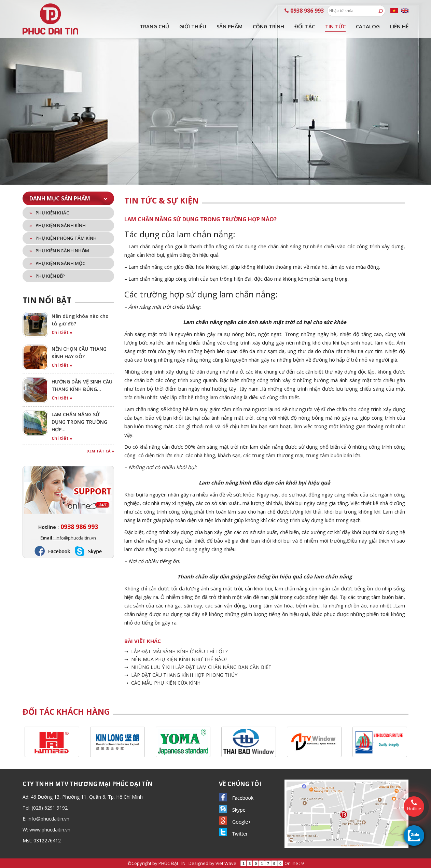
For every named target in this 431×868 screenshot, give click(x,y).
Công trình (268, 26)
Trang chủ (154, 26)
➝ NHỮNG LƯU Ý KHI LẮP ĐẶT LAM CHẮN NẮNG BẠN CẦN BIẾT (198, 667)
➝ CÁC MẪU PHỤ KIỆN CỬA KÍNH (162, 683)
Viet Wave (226, 863)
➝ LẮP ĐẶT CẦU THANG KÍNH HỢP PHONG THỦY (181, 675)
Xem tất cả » (101, 451)
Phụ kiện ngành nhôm (59, 251)
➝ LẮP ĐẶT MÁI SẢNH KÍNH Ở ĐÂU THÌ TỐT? (176, 651)
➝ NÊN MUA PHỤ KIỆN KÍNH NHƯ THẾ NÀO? (176, 659)
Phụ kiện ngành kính (58, 225)
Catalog (368, 26)
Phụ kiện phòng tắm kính (63, 238)
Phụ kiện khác (49, 213)
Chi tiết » (62, 332)
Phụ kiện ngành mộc (57, 263)
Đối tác (305, 26)
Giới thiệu (193, 26)
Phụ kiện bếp (47, 276)
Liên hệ (399, 26)
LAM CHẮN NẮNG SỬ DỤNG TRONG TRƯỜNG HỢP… (79, 422)
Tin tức (335, 26)
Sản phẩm (230, 26)
